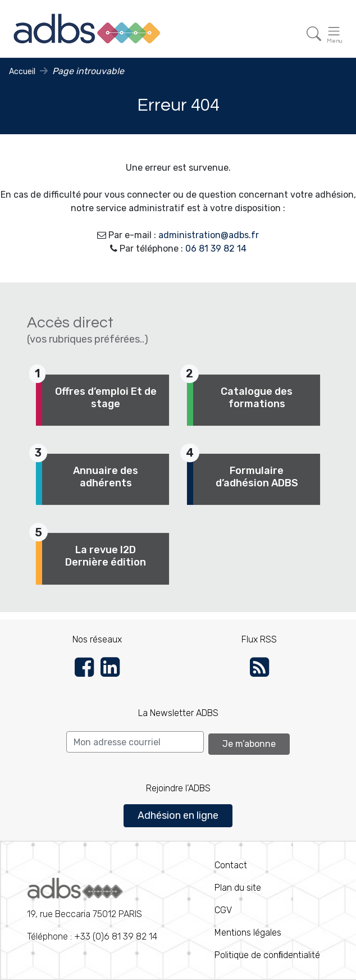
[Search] (135, 742)
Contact (231, 865)
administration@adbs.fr (209, 235)
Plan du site (238, 888)
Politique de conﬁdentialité (267, 955)
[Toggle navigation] (314, 34)
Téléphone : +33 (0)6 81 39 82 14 (92, 910)
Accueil (22, 72)
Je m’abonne (249, 744)
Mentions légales (248, 933)
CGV (223, 910)
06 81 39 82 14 (216, 249)
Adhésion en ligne (178, 815)
